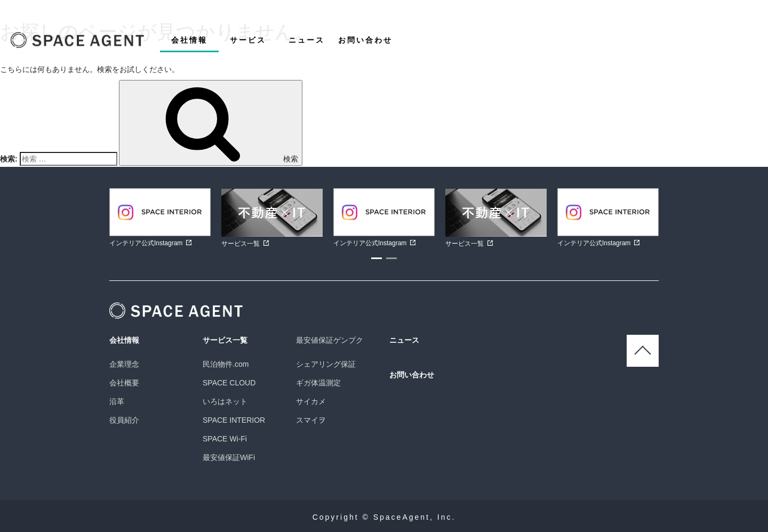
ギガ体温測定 (318, 383)
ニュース (307, 40)
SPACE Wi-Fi (225, 439)
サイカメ (311, 401)
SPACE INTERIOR (234, 420)
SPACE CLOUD (229, 383)
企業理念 (124, 364)
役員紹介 (124, 420)
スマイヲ (311, 420)
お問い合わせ (365, 40)
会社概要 (124, 383)
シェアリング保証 (326, 364)
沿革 (117, 401)
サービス (248, 40)
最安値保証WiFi (229, 457)
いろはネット (225, 401)
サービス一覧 (225, 340)
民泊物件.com (226, 364)
